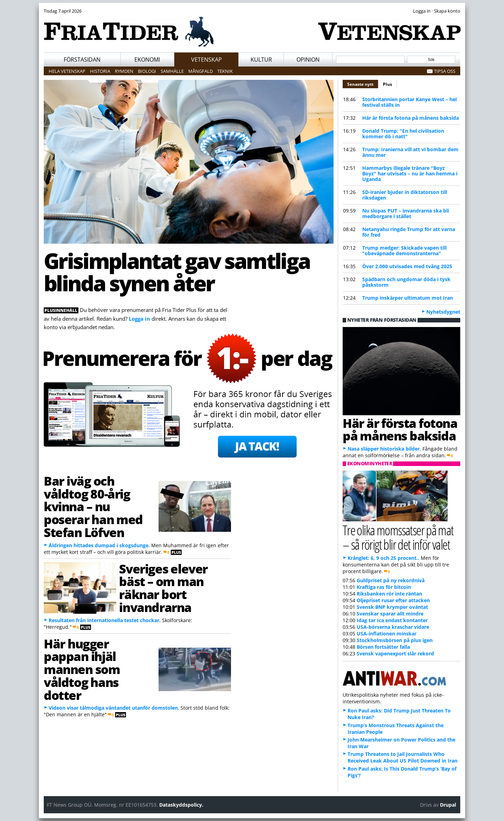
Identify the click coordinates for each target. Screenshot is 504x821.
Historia (100, 71)
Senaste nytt (363, 83)
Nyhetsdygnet (443, 312)
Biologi (147, 71)
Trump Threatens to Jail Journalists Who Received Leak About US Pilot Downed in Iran (402, 757)
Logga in (139, 319)
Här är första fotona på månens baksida (411, 118)
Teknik (225, 71)
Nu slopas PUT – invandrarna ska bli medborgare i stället (406, 213)
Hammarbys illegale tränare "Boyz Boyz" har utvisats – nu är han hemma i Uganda (410, 173)
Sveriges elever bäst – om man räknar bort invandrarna (163, 588)
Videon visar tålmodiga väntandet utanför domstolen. (114, 708)
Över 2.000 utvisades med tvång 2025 (407, 266)
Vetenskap (206, 60)
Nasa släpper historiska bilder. (384, 449)
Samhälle (172, 71)
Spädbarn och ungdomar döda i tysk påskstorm (406, 282)
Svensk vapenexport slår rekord (395, 653)
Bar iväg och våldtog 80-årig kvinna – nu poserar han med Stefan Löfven (93, 506)
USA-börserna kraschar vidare (393, 627)
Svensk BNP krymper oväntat (392, 607)
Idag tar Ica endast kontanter (392, 620)
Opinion (308, 60)
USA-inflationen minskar (387, 634)
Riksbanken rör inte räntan (389, 594)
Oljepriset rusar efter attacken (393, 600)
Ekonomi (147, 60)
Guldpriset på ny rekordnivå (391, 580)
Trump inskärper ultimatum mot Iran (408, 298)
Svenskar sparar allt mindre (390, 614)
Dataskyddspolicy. (181, 805)
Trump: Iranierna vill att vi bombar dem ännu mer (410, 152)
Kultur (261, 60)
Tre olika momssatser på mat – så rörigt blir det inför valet (398, 537)
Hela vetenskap (67, 71)
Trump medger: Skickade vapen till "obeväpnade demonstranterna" (404, 251)
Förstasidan (82, 60)
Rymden (124, 71)
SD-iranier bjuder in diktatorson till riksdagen (405, 195)
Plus (387, 84)
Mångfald (201, 71)
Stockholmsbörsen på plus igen (395, 640)
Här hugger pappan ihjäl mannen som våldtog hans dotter (82, 669)
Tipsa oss (445, 71)
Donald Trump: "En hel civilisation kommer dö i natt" (403, 134)
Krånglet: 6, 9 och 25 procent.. (383, 558)
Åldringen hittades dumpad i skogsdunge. (99, 545)
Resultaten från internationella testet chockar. (105, 620)
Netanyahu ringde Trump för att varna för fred (409, 232)
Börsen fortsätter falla (383, 647)
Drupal (448, 805)
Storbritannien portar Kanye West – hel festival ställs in (409, 102)
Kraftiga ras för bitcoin (384, 587)
